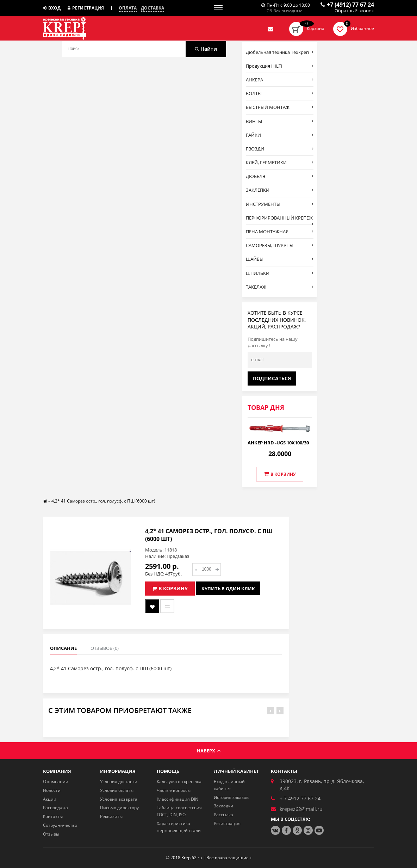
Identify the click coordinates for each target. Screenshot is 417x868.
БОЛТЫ (280, 93)
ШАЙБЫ (280, 259)
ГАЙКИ (280, 135)
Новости (52, 790)
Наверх (209, 751)
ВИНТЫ (280, 121)
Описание (63, 648)
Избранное (362, 28)
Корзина (316, 28)
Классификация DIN (178, 799)
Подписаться (272, 378)
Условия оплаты (117, 790)
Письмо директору (119, 808)
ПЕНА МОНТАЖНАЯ (280, 232)
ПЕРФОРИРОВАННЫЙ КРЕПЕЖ (280, 220)
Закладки (223, 806)
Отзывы (51, 834)
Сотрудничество (60, 825)
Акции (50, 799)
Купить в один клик (228, 589)
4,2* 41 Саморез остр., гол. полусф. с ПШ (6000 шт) (103, 501)
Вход (52, 8)
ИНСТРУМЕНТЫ (280, 204)
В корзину (280, 474)
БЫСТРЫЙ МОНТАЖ (280, 107)
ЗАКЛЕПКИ (280, 190)
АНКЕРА (280, 80)
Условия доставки (119, 781)
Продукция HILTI (280, 66)
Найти (206, 49)
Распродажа (55, 808)
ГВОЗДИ (280, 149)
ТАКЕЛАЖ (280, 287)
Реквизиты (111, 816)
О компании (56, 781)
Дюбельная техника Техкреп (280, 52)
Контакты (53, 816)
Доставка (153, 8)
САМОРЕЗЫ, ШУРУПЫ (280, 245)
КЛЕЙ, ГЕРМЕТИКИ (280, 162)
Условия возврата (119, 799)
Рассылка (223, 815)
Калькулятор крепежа (179, 781)
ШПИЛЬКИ (280, 273)
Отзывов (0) (105, 648)
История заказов (231, 797)
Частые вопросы (174, 790)
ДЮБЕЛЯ (280, 176)
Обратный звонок (354, 11)
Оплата (128, 8)
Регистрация (86, 8)
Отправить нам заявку (270, 29)
